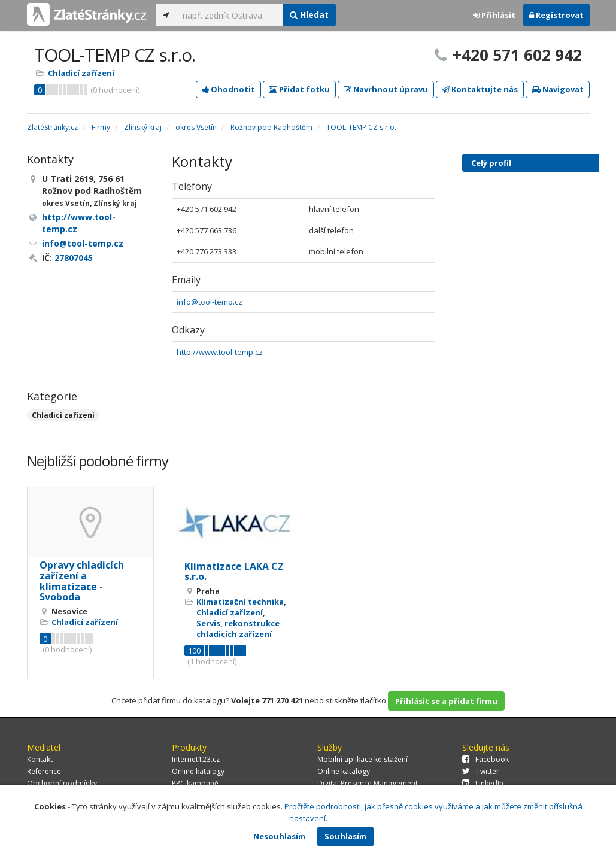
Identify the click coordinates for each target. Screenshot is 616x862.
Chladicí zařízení (81, 73)
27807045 (74, 258)
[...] (230, 15)
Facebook (485, 759)
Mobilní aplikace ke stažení (362, 759)
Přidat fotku (299, 89)
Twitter (481, 771)
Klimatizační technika (240, 602)
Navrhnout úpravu (386, 89)
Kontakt (40, 759)
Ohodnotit (228, 89)
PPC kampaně (195, 783)
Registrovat (556, 15)
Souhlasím (345, 836)
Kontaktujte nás (480, 89)
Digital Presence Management (368, 783)
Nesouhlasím (279, 836)
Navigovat (558, 89)
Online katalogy (198, 771)
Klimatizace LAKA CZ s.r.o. (234, 572)
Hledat (309, 15)
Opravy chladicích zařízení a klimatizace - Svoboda (82, 581)
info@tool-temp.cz (210, 302)
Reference (44, 771)
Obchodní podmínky (62, 783)
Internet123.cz (196, 759)
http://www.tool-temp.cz (220, 352)
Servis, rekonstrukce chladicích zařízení (238, 629)
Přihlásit (494, 15)
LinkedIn (483, 783)
